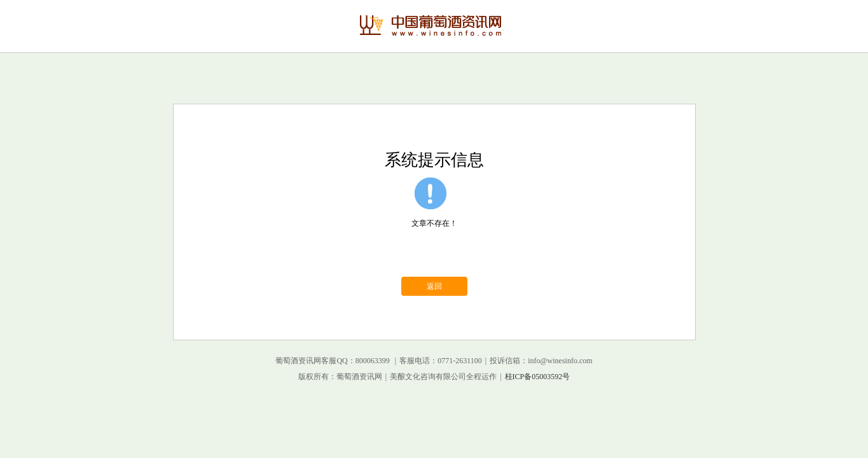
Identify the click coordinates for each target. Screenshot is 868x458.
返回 (434, 286)
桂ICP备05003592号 (538, 377)
